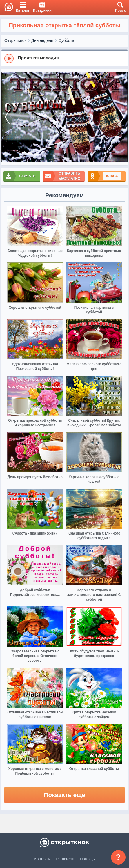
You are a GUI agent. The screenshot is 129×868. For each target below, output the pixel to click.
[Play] (9, 58)
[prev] (7, 117)
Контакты (43, 859)
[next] (122, 117)
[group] (64, 58)
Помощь (87, 859)
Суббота (67, 40)
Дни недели (42, 40)
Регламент (66, 859)
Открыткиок (15, 40)
